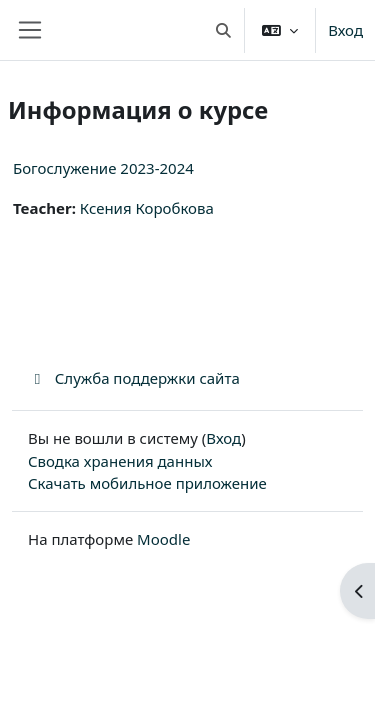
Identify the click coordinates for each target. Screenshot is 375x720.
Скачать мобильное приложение (147, 483)
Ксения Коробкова (147, 208)
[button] (223, 30)
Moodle (163, 539)
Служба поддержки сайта (134, 378)
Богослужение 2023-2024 (103, 168)
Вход (345, 30)
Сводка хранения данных (120, 461)
